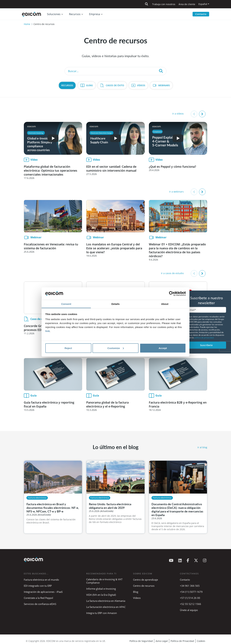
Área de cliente (187, 4)
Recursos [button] (75, 14)
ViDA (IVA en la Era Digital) (101, 595)
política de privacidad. (204, 337)
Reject (68, 348)
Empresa (95, 14)
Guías (89, 85)
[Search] (115, 71)
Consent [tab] (66, 304)
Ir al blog (202, 447)
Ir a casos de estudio (172, 273)
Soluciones (54, 14)
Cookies (201, 641)
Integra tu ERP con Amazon (102, 613)
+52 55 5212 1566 (191, 604)
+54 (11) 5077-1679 (191, 592)
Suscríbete (206, 345)
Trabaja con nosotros (164, 4)
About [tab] (165, 304)
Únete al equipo (189, 610)
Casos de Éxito (115, 85)
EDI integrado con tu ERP (38, 586)
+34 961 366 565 (190, 586)
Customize (116, 348)
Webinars (164, 85)
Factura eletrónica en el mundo (41, 580)
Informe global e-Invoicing (101, 589)
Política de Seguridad (141, 641)
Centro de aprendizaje (145, 580)
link (48, 331)
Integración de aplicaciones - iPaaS (43, 592)
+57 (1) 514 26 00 (190, 598)
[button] (202, 114)
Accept (163, 348)
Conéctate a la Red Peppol (38, 598)
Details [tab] (115, 304)
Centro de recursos (144, 586)
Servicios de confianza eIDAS (40, 604)
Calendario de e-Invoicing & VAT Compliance (104, 581)
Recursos (67, 85)
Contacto (201, 14)
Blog (136, 592)
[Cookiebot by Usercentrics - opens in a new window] (171, 294)
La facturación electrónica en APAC (106, 607)
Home (27, 24)
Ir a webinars (176, 192)
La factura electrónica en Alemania (106, 601)
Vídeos (141, 85)
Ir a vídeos (178, 114)
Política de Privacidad (182, 641)
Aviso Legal (162, 641)
